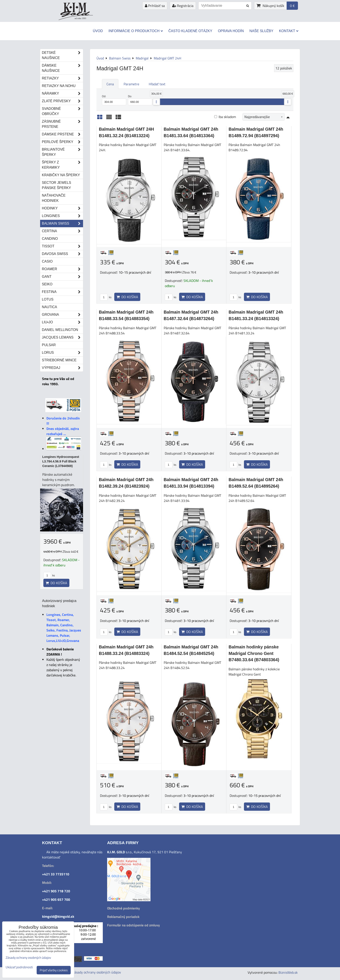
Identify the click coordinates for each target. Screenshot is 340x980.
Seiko (47, 284)
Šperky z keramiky (62, 165)
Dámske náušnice (62, 68)
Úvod (98, 31)
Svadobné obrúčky (62, 111)
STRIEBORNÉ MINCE (59, 360)
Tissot (62, 246)
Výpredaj (62, 368)
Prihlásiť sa (155, 6)
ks (106, 297)
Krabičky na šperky (61, 175)
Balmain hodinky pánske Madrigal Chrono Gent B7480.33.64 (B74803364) (254, 653)
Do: (140, 100)
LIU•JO (62, 322)
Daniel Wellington (60, 330)
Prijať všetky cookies (54, 970)
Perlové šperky (62, 142)
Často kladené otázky (190, 31)
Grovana (62, 315)
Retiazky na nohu (59, 86)
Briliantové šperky (62, 152)
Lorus (62, 353)
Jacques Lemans (62, 337)
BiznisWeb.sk (288, 972)
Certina (62, 231)
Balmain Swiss (62, 224)
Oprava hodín (231, 31)
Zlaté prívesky (62, 101)
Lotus (48, 299)
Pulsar (49, 345)
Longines (62, 216)
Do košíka (127, 297)
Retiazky (62, 78)
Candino (50, 239)
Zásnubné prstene (62, 124)
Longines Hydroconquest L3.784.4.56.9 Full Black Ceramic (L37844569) (61, 461)
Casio (47, 261)
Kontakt (289, 31)
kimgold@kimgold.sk (58, 916)
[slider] (156, 102)
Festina (62, 292)
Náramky (62, 94)
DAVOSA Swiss (62, 254)
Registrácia (183, 6)
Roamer (62, 269)
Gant (62, 277)
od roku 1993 (80, 18)
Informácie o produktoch (136, 31)
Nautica (49, 307)
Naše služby (261, 31)
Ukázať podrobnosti (19, 967)
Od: (114, 100)
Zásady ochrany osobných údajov (97, 972)
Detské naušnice (62, 55)
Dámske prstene (62, 134)
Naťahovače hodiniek (54, 198)
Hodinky (62, 208)
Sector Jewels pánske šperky (56, 185)
